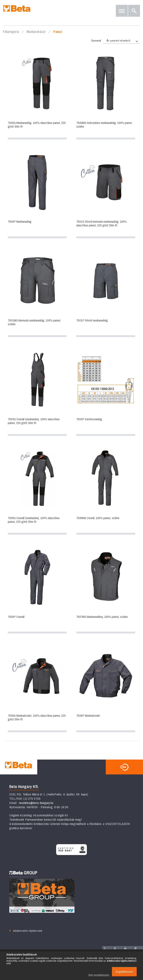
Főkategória (11, 32)
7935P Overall (37, 589)
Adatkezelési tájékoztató (28, 931)
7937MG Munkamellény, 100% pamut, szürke (106, 589)
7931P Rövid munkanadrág (106, 292)
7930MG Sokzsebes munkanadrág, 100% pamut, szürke (106, 95)
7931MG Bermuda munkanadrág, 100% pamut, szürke (37, 292)
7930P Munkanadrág (37, 194)
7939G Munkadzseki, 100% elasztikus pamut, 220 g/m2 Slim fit (37, 688)
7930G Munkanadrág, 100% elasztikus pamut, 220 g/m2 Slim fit (37, 95)
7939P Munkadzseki (106, 688)
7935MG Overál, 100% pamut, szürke (106, 490)
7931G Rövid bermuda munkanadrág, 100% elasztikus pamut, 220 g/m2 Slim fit (106, 194)
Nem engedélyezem (99, 975)
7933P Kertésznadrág (106, 391)
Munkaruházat (36, 32)
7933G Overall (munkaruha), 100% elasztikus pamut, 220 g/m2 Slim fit (37, 391)
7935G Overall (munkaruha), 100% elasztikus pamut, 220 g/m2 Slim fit (37, 490)
